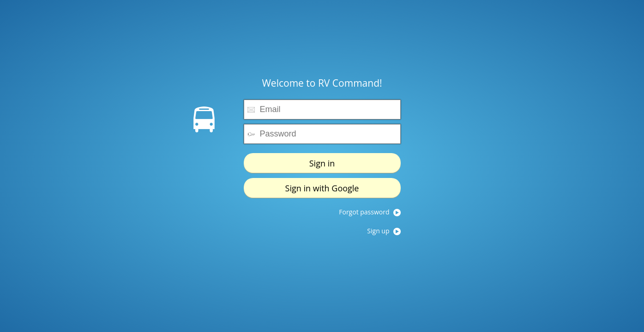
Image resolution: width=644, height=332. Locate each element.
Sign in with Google (322, 188)
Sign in (322, 163)
